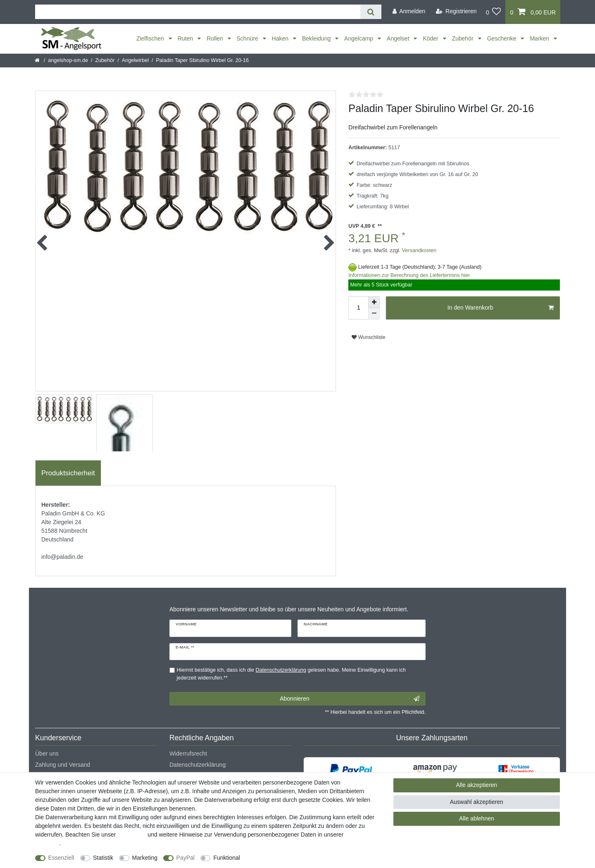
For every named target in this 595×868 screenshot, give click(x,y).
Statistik (103, 858)
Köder (431, 38)
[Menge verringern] (374, 314)
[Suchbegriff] (198, 12)
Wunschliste (368, 337)
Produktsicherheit (68, 473)
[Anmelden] (409, 11)
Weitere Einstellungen (276, 858)
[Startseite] (38, 60)
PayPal (186, 858)
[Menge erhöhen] (374, 302)
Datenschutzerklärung (198, 765)
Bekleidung (317, 38)
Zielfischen (151, 38)
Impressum (132, 835)
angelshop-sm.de (68, 60)
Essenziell (61, 858)
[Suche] (371, 12)
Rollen (216, 38)
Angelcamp (359, 38)
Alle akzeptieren (477, 785)
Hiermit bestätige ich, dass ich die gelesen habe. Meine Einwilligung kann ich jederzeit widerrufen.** (291, 674)
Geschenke (503, 38)
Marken (540, 38)
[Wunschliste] (494, 12)
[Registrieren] (456, 11)
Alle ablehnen (477, 818)
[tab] (68, 473)
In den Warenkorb (501, 308)
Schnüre (248, 38)
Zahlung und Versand (63, 765)
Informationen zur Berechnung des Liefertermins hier (409, 275)
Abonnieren (350, 699)
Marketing (145, 858)
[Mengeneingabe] (358, 308)
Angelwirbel (135, 60)
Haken (281, 38)
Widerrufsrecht (188, 754)
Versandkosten (418, 250)
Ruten (186, 38)
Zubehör (464, 38)
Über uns (47, 754)
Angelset (399, 38)
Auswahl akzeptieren (477, 802)
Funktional (227, 858)
